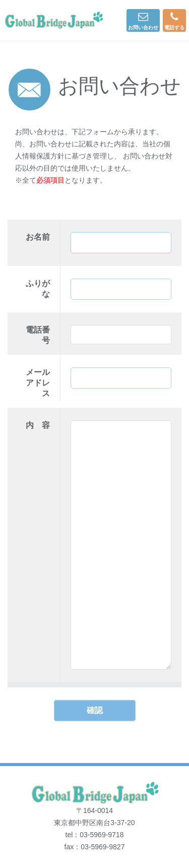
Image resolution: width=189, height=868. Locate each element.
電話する (174, 21)
